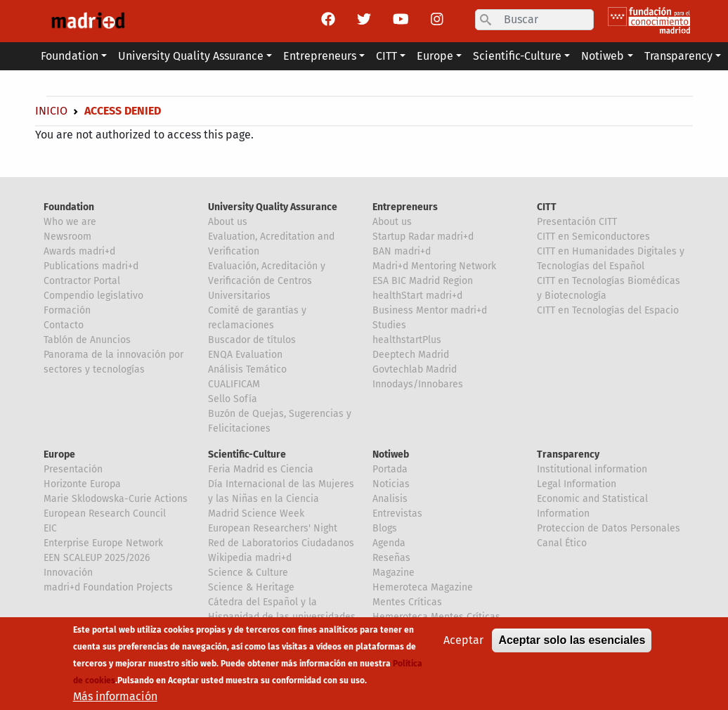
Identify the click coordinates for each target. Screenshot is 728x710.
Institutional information (592, 469)
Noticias (391, 484)
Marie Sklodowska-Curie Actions (116, 499)
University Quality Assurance (273, 207)
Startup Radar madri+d (423, 237)
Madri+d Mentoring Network (434, 266)
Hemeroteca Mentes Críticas (436, 617)
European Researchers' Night (273, 528)
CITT (547, 207)
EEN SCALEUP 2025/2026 (97, 558)
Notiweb (391, 454)
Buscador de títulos (252, 340)
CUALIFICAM (234, 384)
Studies (389, 325)
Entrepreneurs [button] (320, 56)
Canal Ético (562, 543)
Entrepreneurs (405, 207)
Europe (59, 454)
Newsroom (67, 237)
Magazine (394, 573)
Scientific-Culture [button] (517, 56)
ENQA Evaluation (245, 355)
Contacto (64, 325)
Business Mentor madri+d (430, 310)
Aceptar (463, 643)
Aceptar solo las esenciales (572, 643)
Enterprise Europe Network (103, 543)
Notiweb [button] (603, 56)
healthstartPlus (407, 340)
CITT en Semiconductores (593, 237)
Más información (115, 699)
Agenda (389, 543)
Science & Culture (248, 573)
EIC (50, 528)
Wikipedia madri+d (250, 558)
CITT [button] (386, 56)
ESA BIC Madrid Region (423, 281)
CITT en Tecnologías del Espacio (608, 310)
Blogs (385, 528)
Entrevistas (397, 514)
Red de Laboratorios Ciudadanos (281, 543)
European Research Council (105, 514)
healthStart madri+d (417, 296)
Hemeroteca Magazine (423, 587)
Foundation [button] (70, 56)
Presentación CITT (577, 222)
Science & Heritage (251, 587)
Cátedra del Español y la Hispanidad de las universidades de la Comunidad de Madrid (282, 617)
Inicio (51, 111)
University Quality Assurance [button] (191, 56)
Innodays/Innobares (418, 384)
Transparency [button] (678, 56)
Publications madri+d (91, 266)
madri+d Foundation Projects (108, 587)
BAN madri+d (402, 251)
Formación (67, 310)
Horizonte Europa (82, 484)
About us (228, 222)
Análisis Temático (247, 369)
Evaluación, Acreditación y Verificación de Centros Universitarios (267, 281)
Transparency (568, 454)
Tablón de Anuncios (87, 340)
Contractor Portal (82, 281)
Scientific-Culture (247, 454)
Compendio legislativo (93, 296)
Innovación (68, 573)
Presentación (73, 469)
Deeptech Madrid (411, 355)
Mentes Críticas (407, 602)
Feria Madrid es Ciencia (261, 469)
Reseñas (391, 558)
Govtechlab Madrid (415, 369)
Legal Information (577, 484)
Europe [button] (435, 56)
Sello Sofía (233, 399)
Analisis (390, 499)
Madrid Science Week (256, 514)
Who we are (70, 222)
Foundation (69, 207)
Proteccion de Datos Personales (609, 528)
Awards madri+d (79, 251)
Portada (390, 469)
